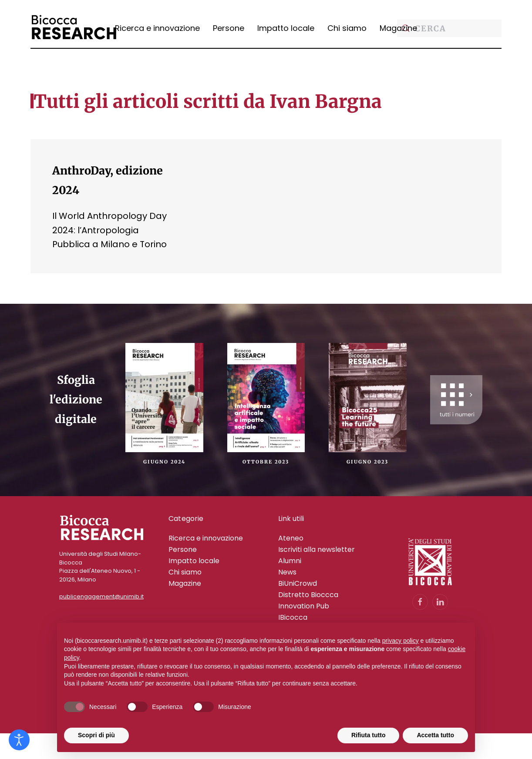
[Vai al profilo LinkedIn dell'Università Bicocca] (440, 602)
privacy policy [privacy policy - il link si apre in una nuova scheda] (401, 641)
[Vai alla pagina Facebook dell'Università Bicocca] (420, 602)
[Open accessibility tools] (19, 740)
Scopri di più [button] (96, 735)
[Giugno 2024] (164, 397)
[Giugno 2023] (367, 397)
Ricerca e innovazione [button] (157, 28)
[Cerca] (449, 28)
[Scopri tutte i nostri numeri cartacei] (456, 400)
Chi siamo (347, 28)
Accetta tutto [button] (435, 735)
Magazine (398, 28)
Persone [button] (229, 28)
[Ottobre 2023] (266, 397)
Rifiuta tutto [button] (369, 735)
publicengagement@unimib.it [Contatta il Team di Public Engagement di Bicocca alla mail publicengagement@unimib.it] (101, 596)
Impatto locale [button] (286, 28)
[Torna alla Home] (74, 28)
